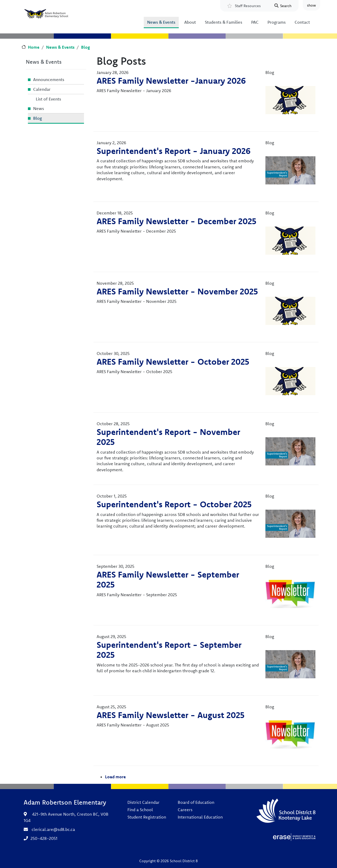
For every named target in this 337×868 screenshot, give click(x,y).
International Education (200, 817)
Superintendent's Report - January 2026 (174, 151)
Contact (302, 22)
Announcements (49, 79)
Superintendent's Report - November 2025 (168, 437)
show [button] (311, 5)
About (190, 22)
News (39, 108)
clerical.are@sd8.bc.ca (53, 829)
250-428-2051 (44, 838)
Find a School (140, 810)
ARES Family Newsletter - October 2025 (173, 362)
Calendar (42, 89)
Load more (115, 777)
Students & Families (224, 22)
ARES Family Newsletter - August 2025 (171, 715)
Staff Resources (248, 6)
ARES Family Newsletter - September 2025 (168, 579)
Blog (85, 47)
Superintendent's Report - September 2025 (169, 650)
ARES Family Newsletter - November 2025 (177, 291)
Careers (185, 810)
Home (34, 47)
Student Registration (147, 817)
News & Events (161, 22)
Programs (277, 22)
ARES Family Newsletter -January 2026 (171, 81)
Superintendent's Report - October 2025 (174, 504)
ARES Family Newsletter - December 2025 (177, 221)
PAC (255, 22)
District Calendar (143, 802)
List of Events (48, 99)
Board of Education (196, 802)
